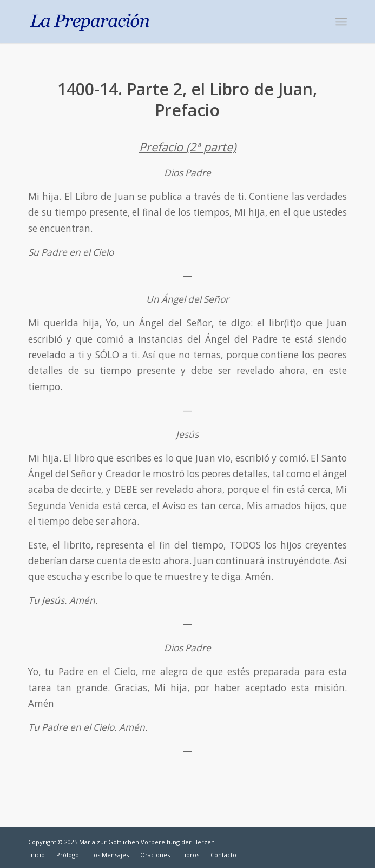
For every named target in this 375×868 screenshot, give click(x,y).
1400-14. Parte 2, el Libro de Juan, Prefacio (187, 99)
